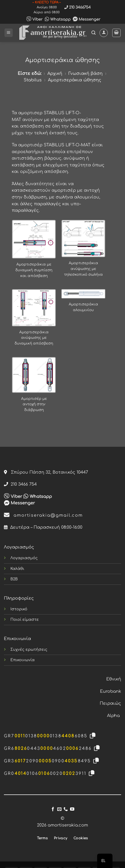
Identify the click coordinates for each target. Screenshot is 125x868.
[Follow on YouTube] (72, 809)
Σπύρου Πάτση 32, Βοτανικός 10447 (46, 472)
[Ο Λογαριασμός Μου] (104, 33)
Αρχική (55, 74)
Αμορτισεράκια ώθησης (75, 80)
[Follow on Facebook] (53, 809)
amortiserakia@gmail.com (43, 515)
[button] (9, 33)
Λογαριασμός (24, 558)
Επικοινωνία (23, 660)
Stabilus (33, 80)
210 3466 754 (20, 484)
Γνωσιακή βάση (86, 74)
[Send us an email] (59, 809)
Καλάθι (17, 569)
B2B (14, 579)
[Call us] (66, 809)
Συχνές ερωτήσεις (29, 649)
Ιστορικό (19, 609)
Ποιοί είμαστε (25, 619)
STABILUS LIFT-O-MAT (67, 145)
